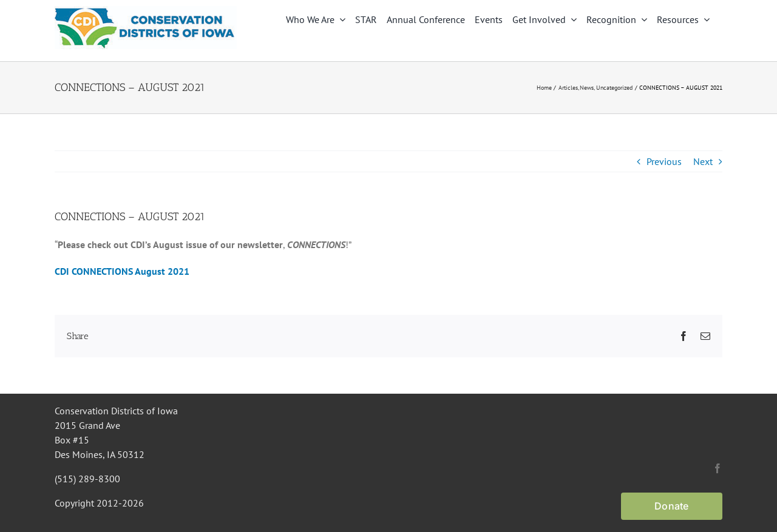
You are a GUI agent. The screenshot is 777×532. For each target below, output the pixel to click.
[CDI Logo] (146, 11)
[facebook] (718, 468)
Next (703, 161)
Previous (664, 161)
